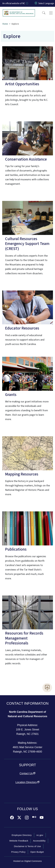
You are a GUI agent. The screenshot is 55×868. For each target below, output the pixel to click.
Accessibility (39, 841)
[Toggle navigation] (51, 13)
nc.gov (40, 835)
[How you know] (27, 3)
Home (5, 24)
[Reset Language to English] (36, 3)
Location (27, 782)
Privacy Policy (18, 852)
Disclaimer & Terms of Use (27, 846)
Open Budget (37, 852)
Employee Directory (22, 835)
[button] (42, 13)
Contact (27, 773)
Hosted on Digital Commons (27, 861)
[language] (46, 3)
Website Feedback (19, 841)
